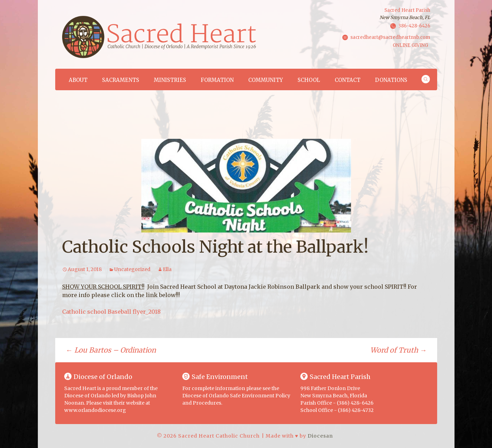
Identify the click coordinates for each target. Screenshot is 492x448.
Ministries (170, 80)
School (309, 80)
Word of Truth (398, 350)
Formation (217, 80)
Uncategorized (132, 269)
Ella (167, 269)
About (78, 80)
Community (266, 80)
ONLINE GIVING (410, 45)
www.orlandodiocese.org (95, 410)
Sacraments (121, 80)
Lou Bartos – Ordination (111, 350)
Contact (348, 80)
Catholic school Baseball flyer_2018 (111, 312)
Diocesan (320, 436)
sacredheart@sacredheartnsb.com (390, 37)
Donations (391, 80)
